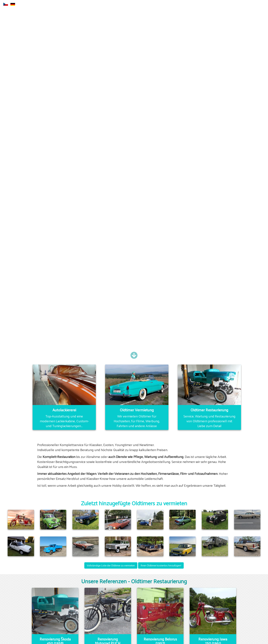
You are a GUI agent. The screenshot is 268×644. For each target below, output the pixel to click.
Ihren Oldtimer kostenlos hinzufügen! (161, 565)
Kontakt (211, 5)
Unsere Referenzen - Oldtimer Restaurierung (134, 581)
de (13, 4)
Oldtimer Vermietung (185, 5)
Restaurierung (134, 5)
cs (6, 4)
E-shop (159, 5)
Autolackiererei (107, 5)
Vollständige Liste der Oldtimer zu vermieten (111, 565)
